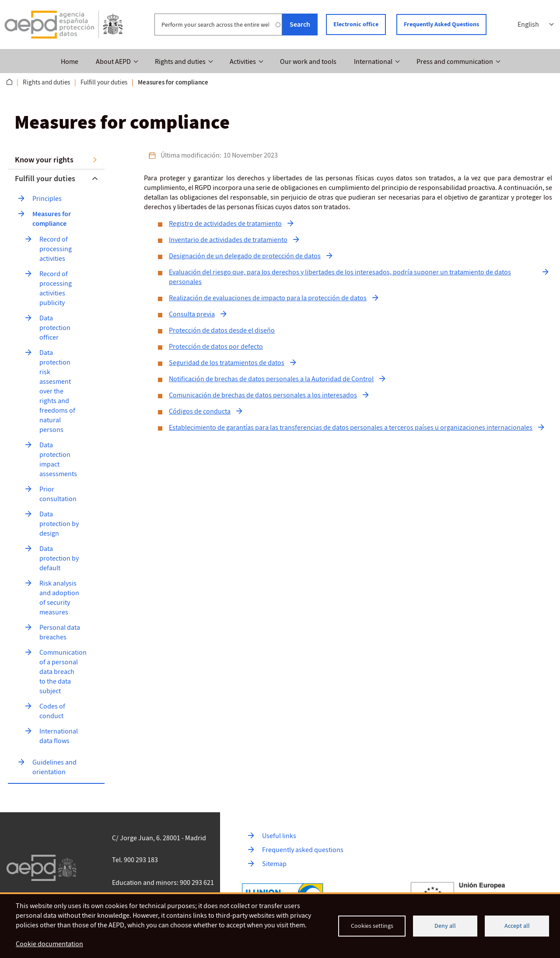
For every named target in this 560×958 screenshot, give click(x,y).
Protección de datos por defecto (216, 347)
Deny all (445, 926)
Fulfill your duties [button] (45, 179)
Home (70, 62)
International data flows (59, 736)
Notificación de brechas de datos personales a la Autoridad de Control (271, 379)
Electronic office (356, 24)
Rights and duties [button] (180, 62)
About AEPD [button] (113, 62)
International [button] (373, 62)
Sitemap (274, 864)
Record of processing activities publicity (56, 288)
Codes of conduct (53, 711)
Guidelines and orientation (55, 767)
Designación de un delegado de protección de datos (245, 256)
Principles (47, 199)
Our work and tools (308, 62)
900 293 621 (197, 883)
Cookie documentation (49, 944)
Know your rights (44, 160)
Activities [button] (243, 62)
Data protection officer (56, 328)
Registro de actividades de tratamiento (225, 224)
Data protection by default (60, 558)
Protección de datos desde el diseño (222, 330)
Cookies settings (372, 926)
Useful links (279, 836)
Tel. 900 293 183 (135, 860)
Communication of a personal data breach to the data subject (64, 672)
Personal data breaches (60, 632)
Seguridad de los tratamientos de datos (227, 363)
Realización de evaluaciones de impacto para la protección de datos (268, 298)
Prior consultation (58, 494)
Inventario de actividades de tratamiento (228, 240)
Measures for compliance (52, 219)
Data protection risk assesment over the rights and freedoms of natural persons (58, 391)
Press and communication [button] (455, 62)
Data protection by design (60, 524)
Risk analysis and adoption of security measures (60, 598)
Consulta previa (192, 314)
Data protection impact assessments (58, 460)
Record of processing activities (56, 249)
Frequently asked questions (303, 850)
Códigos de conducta (200, 411)
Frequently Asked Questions (441, 24)
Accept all (517, 926)
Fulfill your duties (104, 82)
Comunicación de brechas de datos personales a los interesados (263, 395)
